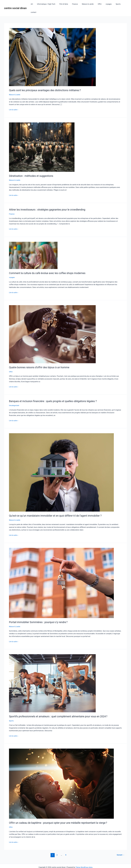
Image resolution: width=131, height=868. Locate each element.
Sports (114, 4)
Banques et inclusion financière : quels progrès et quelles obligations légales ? (55, 393)
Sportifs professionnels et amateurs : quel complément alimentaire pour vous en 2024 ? (60, 708)
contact (123, 4)
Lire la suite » (14, 101)
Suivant (120, 847)
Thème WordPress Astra (84, 859)
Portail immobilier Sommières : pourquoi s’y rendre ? (40, 614)
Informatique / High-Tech (47, 4)
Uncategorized (14, 397)
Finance (74, 4)
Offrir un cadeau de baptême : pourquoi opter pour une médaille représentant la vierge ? (60, 815)
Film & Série (64, 4)
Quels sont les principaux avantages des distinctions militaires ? (47, 82)
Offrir (97, 4)
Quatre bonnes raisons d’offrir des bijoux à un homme (41, 359)
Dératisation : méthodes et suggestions (32, 168)
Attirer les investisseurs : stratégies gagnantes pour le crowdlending (49, 201)
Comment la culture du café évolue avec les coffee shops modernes (49, 265)
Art (34, 4)
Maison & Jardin (86, 4)
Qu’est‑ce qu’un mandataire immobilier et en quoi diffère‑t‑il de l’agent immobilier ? (57, 507)
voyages (105, 4)
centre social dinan (15, 4)
